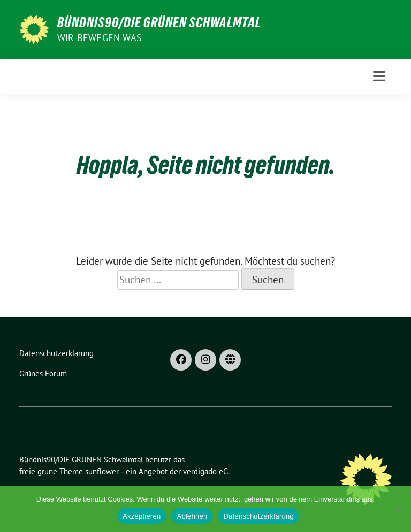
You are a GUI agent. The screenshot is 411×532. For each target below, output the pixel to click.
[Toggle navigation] (379, 76)
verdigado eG (205, 471)
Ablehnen (192, 516)
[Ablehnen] (398, 509)
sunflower (102, 471)
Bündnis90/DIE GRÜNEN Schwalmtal (159, 22)
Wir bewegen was (100, 38)
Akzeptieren (142, 516)
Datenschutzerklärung (258, 516)
